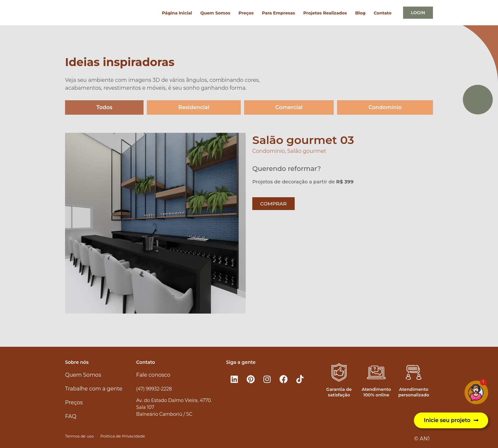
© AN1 (422, 439)
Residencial (194, 107)
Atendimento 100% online (376, 392)
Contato (383, 13)
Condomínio (385, 107)
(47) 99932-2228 (154, 389)
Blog (360, 13)
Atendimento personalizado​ (414, 392)
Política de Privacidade (123, 436)
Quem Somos (215, 13)
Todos (104, 107)
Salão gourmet (307, 151)
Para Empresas (278, 13)
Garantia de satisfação (339, 392)
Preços (246, 13)
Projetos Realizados (325, 13)
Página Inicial (177, 13)
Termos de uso (79, 436)
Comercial (289, 107)
